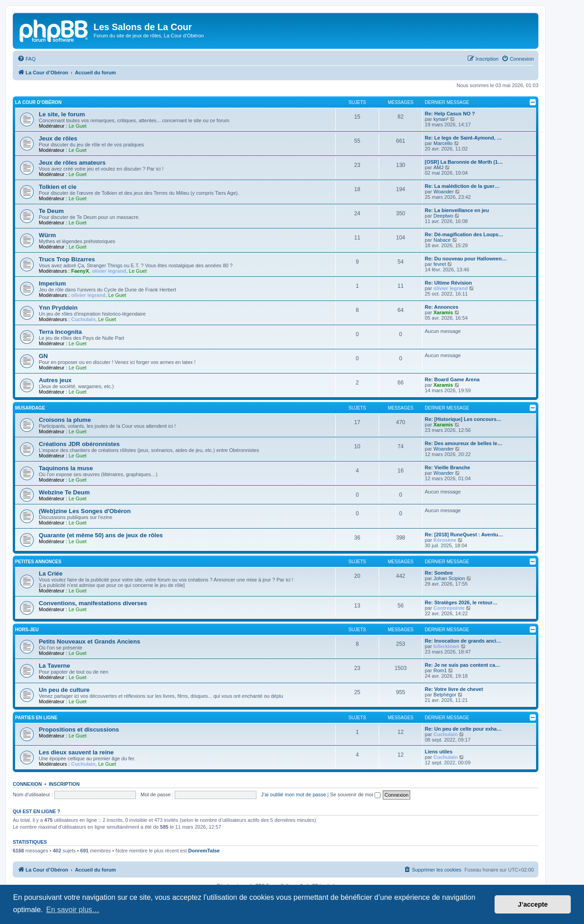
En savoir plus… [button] (73, 910)
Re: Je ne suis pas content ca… (462, 665)
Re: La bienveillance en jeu (457, 210)
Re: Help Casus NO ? (450, 114)
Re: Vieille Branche (447, 467)
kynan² (441, 119)
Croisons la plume (65, 420)
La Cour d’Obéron (38, 102)
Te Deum (51, 211)
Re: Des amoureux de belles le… (464, 443)
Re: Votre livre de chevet (454, 689)
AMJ (438, 167)
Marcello (443, 143)
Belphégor (445, 695)
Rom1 (440, 670)
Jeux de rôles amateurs (72, 163)
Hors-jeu (27, 630)
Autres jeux (55, 380)
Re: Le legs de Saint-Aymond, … (463, 138)
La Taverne (55, 666)
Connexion (27, 784)
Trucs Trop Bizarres (67, 259)
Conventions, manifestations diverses (93, 603)
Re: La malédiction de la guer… (462, 186)
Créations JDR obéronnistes (79, 444)
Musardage (30, 408)
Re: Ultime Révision (448, 283)
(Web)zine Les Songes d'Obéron (85, 511)
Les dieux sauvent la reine (76, 752)
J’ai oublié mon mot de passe (293, 794)
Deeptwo (443, 216)
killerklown (446, 646)
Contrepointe (449, 608)
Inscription (64, 784)
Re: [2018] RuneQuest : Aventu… (464, 535)
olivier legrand (109, 271)
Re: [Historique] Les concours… (463, 419)
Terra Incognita (60, 332)
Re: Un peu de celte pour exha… (463, 729)
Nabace (442, 240)
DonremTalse (204, 851)
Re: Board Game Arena (452, 379)
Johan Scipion (449, 578)
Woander (443, 192)
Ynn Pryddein (58, 308)
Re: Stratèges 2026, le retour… (461, 602)
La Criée (51, 574)
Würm (47, 235)
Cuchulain (83, 319)
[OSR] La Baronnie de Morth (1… (464, 162)
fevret (440, 264)
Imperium (52, 283)
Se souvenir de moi (355, 794)
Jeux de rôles (58, 138)
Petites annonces (38, 562)
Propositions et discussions (79, 729)
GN (43, 356)
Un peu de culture (64, 690)
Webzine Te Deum (64, 492)
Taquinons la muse (66, 468)
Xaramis (443, 312)
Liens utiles (439, 752)
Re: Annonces (442, 307)
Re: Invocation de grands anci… (463, 641)
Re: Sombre (439, 573)
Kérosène (445, 540)
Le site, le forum (62, 114)
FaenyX (80, 271)
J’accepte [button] (533, 904)
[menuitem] (26, 59)
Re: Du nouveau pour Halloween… (466, 259)
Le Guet (77, 126)
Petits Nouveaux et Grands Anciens (89, 641)
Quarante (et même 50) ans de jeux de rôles (101, 535)
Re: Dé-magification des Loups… (464, 234)
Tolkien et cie (58, 187)
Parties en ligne (36, 718)
